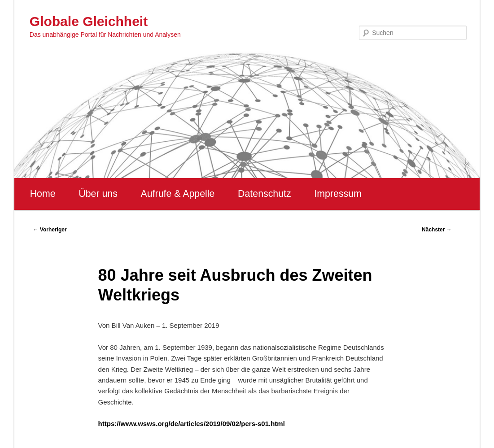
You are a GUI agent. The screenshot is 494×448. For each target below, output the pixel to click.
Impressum (338, 194)
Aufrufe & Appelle (178, 194)
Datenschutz (264, 194)
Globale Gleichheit (89, 21)
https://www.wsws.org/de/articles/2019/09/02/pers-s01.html (192, 424)
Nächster (437, 230)
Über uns (98, 194)
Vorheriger (50, 230)
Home (43, 194)
